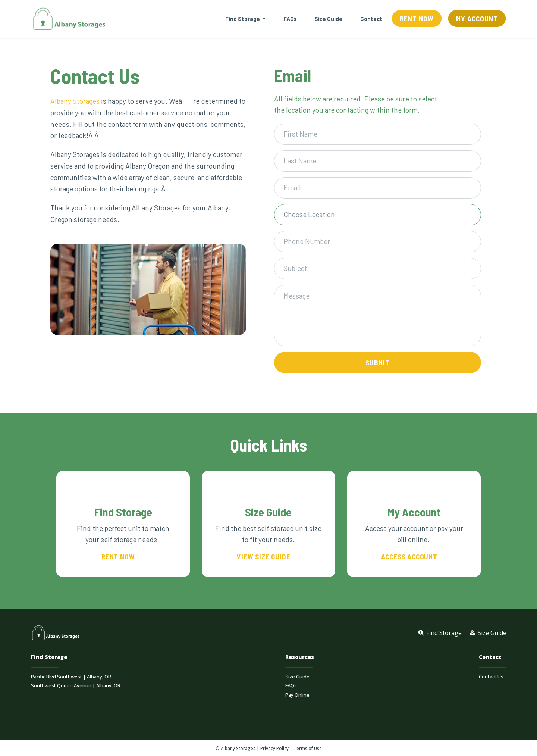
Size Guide (328, 19)
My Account (477, 18)
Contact (371, 19)
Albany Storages (75, 101)
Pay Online (297, 695)
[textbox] (375, 215)
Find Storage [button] (243, 19)
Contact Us (491, 677)
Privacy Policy (274, 748)
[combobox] (378, 215)
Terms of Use (308, 748)
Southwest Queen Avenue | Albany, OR (76, 686)
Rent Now (417, 18)
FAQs (290, 19)
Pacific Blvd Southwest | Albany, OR (71, 677)
